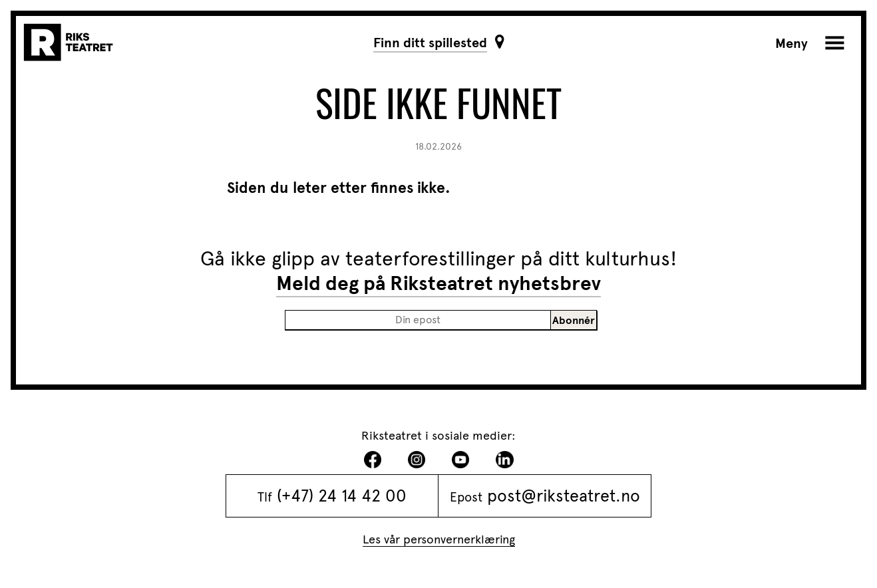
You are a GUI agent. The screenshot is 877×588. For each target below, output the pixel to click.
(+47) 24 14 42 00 (342, 496)
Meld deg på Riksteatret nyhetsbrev (438, 283)
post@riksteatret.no (564, 496)
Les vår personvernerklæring (439, 539)
